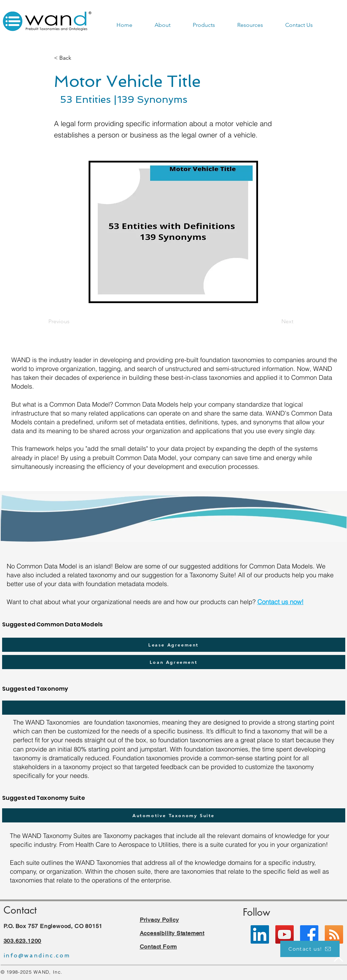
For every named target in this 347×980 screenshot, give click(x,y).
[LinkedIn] (260, 934)
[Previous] (72, 322)
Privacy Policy (159, 920)
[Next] (276, 322)
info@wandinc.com (37, 955)
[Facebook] (309, 934)
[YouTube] (285, 934)
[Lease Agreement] (174, 645)
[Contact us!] (310, 949)
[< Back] (77, 58)
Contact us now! (280, 602)
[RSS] (334, 934)
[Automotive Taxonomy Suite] (174, 815)
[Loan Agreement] (174, 662)
